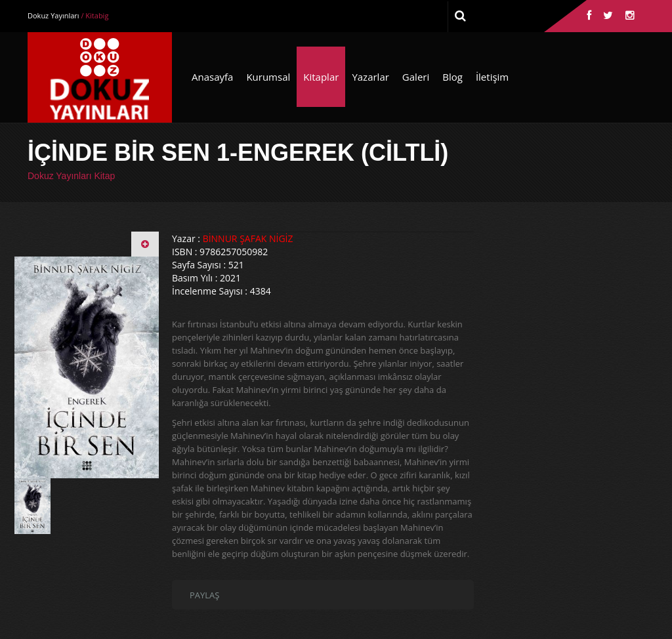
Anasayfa (212, 77)
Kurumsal (268, 77)
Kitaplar (321, 77)
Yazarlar (370, 77)
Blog (452, 77)
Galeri (416, 77)
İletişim (492, 77)
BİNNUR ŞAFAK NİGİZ (248, 238)
